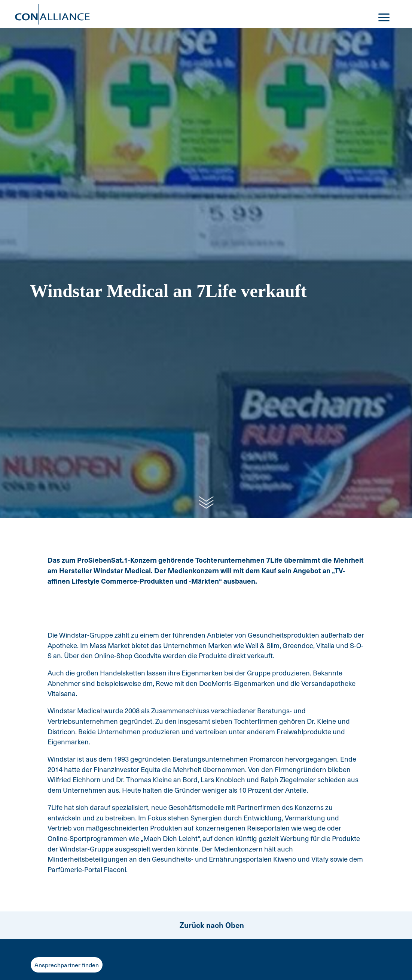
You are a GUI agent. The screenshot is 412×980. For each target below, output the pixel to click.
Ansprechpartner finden (67, 965)
